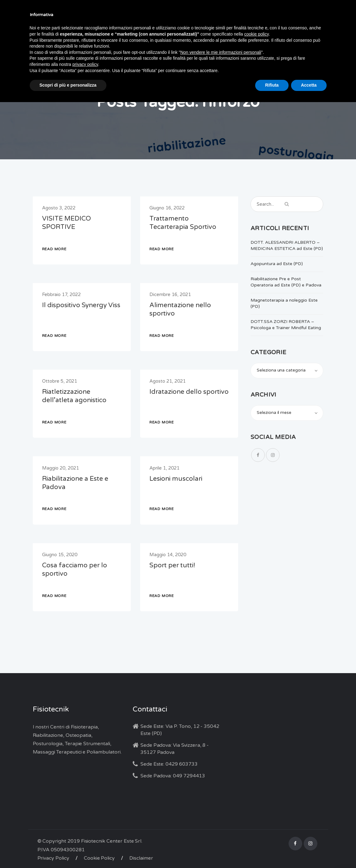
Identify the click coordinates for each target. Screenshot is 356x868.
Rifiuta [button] (272, 85)
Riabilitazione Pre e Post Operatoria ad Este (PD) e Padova (286, 282)
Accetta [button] (309, 85)
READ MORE (54, 249)
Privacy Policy (53, 858)
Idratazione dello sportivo (189, 392)
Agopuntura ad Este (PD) (277, 264)
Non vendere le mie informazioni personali (221, 52)
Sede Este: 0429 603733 (169, 764)
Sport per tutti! (172, 565)
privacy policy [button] (85, 64)
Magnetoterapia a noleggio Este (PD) (284, 303)
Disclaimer (141, 858)
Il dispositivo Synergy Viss (81, 305)
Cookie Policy (99, 858)
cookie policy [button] (257, 34)
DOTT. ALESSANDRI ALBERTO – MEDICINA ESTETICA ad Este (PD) (287, 245)
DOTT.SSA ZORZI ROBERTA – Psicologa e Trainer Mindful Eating (286, 325)
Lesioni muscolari (176, 479)
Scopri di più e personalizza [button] (68, 85)
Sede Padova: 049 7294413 (173, 776)
